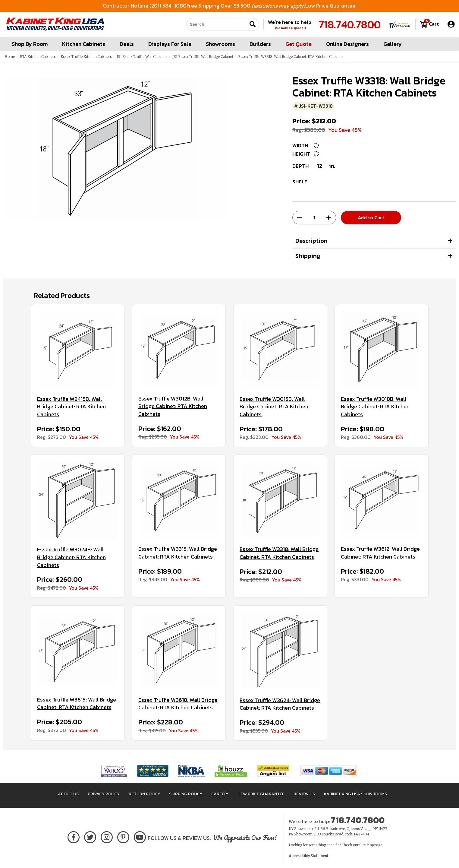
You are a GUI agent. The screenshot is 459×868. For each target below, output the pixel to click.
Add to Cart (371, 217)
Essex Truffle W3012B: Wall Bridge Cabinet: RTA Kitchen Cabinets (173, 406)
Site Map (366, 845)
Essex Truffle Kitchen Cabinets (86, 57)
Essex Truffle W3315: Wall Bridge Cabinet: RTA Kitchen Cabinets (178, 553)
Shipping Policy (186, 794)
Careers (220, 794)
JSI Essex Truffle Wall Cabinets (142, 57)
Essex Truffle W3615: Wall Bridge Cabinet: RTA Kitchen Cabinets (77, 703)
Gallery (393, 44)
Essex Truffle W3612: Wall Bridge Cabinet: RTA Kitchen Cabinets (380, 553)
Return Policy (144, 794)
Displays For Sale (170, 44)
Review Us (304, 794)
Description (311, 241)
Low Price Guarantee (261, 794)
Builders (260, 44)
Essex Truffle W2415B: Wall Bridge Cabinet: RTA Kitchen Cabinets (71, 407)
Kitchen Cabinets (84, 44)
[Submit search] (253, 25)
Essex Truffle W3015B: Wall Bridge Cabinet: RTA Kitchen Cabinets (274, 407)
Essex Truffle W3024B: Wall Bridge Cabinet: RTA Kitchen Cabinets (71, 557)
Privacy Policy (104, 794)
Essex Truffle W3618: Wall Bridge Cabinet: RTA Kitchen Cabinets (178, 704)
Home (10, 57)
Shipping (308, 256)
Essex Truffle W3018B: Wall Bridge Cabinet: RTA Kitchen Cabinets (375, 407)
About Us (68, 794)
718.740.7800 (350, 24)
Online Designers (347, 44)
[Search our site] (217, 24)
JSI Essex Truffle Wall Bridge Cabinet (203, 57)
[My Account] (451, 24)
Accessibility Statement (308, 856)
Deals (127, 44)
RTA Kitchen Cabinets (38, 57)
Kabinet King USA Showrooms (355, 794)
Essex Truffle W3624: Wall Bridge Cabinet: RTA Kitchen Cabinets (280, 704)
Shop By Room (30, 44)
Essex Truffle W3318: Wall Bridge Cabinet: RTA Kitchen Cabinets (279, 553)
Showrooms (220, 44)
